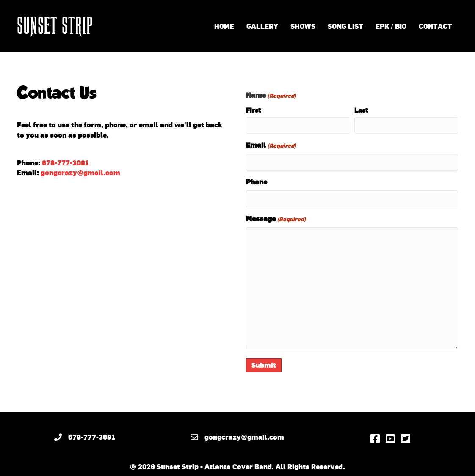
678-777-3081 (65, 163)
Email (271, 145)
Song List (345, 26)
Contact (435, 26)
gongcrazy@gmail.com (80, 173)
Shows (303, 26)
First (253, 110)
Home (224, 26)
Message (276, 219)
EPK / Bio (391, 26)
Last (361, 110)
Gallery (262, 26)
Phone (257, 182)
